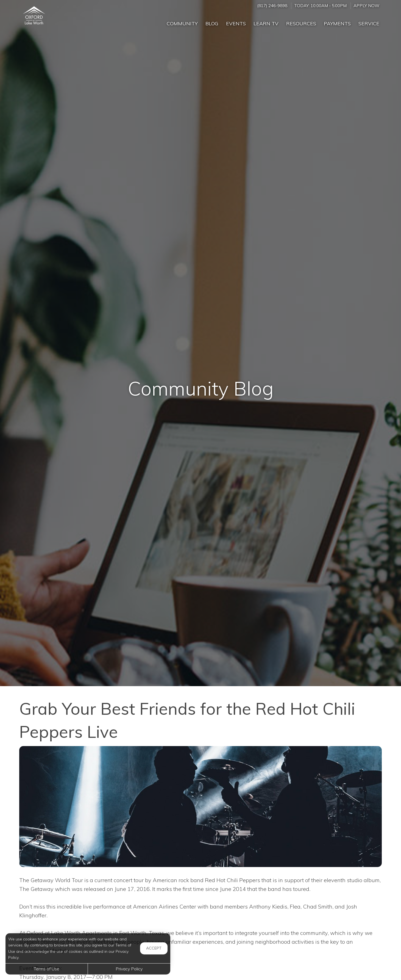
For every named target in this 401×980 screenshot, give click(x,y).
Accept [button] (154, 948)
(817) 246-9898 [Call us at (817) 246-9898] (272, 6)
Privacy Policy (129, 969)
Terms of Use (47, 969)
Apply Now (366, 6)
